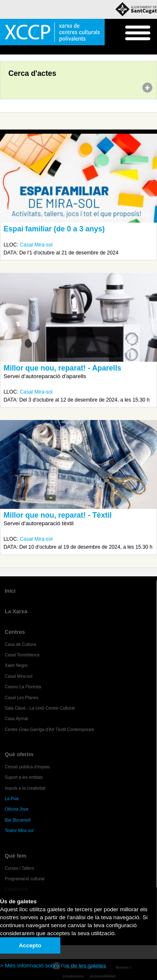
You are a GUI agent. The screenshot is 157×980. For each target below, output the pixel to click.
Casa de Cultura (20, 644)
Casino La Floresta (23, 687)
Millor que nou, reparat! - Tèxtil (58, 515)
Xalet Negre (16, 665)
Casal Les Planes (21, 698)
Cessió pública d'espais (27, 767)
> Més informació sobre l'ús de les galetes (53, 966)
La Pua (12, 799)
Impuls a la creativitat (25, 788)
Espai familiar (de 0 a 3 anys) (54, 229)
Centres (15, 632)
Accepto (30, 945)
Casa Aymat (16, 719)
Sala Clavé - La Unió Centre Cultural (40, 708)
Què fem (15, 856)
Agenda (22, 50)
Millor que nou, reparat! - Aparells (63, 368)
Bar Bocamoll (17, 820)
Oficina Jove (17, 809)
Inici (4, 50)
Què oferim (19, 754)
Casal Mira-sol (36, 245)
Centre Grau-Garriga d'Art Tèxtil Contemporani (49, 730)
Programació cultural (24, 879)
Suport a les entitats (24, 777)
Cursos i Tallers (19, 868)
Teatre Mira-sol (19, 831)
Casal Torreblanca (22, 655)
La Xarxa (16, 611)
